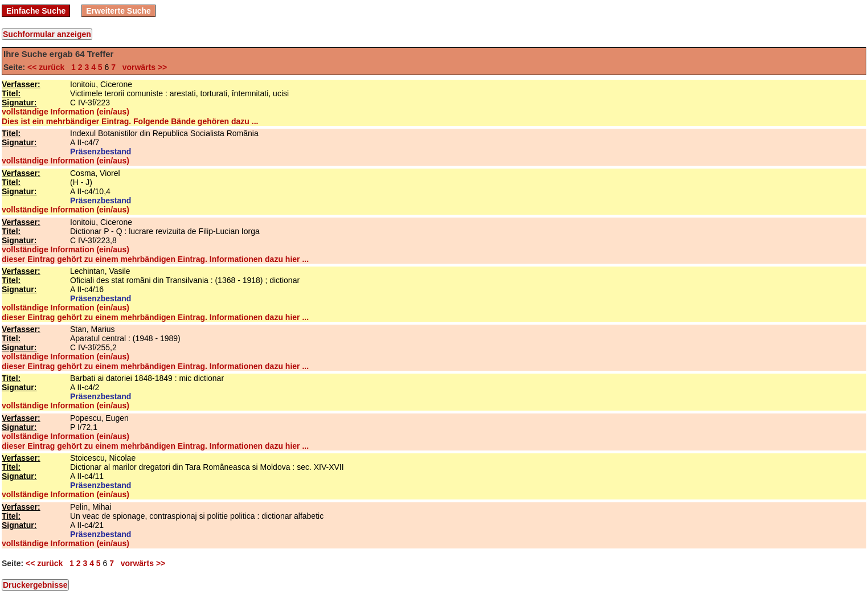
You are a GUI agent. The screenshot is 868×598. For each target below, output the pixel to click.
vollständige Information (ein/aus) (65, 112)
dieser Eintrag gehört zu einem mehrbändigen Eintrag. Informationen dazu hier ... (155, 259)
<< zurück (48, 67)
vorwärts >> (142, 67)
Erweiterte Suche (118, 11)
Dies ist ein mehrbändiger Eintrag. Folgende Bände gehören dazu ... (130, 121)
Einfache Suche (36, 11)
